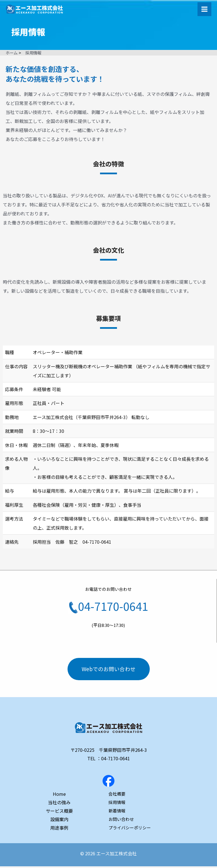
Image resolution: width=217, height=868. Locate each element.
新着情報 (117, 812)
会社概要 (117, 795)
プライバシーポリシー (130, 829)
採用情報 (117, 804)
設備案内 (59, 821)
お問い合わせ (121, 821)
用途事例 (59, 829)
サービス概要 (59, 812)
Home (59, 796)
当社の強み (59, 804)
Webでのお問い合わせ (108, 670)
